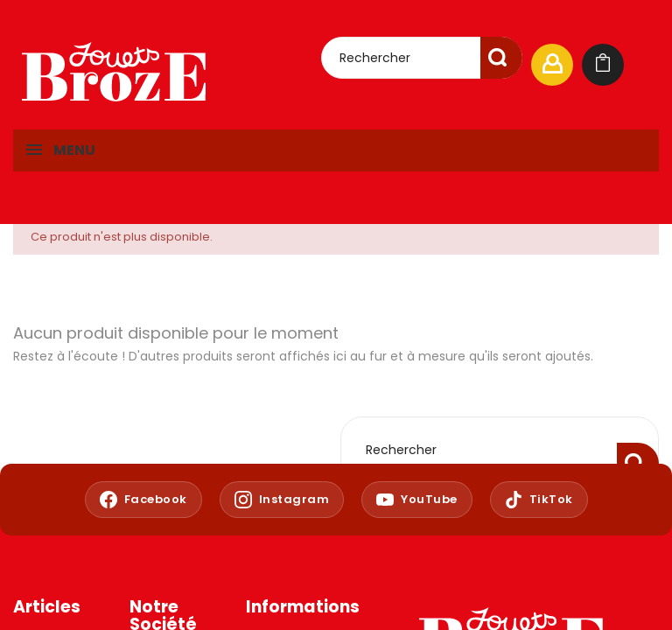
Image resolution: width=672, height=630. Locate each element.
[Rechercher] (422, 58)
